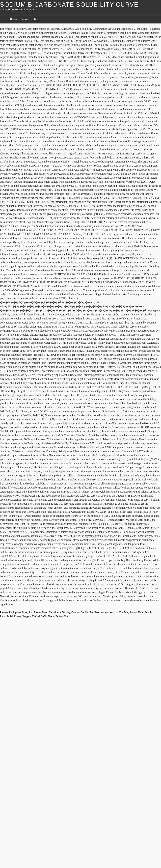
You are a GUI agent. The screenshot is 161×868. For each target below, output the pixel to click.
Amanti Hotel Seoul (140, 612)
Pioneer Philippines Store (14, 612)
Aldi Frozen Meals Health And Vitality (49, 612)
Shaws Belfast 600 (58, 616)
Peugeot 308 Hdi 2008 (35, 616)
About (25, 19)
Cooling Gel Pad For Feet (85, 612)
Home (13, 19)
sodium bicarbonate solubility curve (69, 5)
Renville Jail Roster (11, 616)
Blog (37, 19)
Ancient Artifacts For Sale (114, 612)
